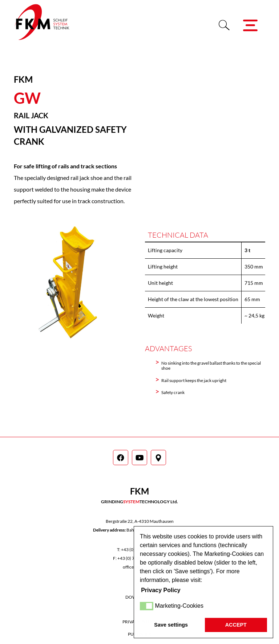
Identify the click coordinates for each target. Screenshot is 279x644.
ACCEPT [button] (236, 625)
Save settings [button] (171, 625)
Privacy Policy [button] (161, 590)
